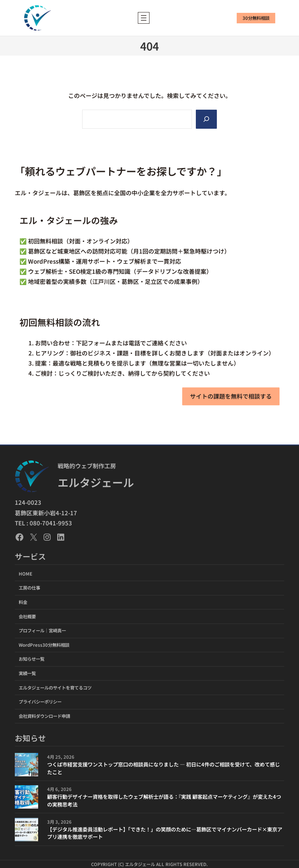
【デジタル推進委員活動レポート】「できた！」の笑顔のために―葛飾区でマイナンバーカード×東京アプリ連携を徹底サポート (165, 833)
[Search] (206, 119)
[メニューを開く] (144, 18)
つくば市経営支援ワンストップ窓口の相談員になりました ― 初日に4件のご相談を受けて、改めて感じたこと (164, 768)
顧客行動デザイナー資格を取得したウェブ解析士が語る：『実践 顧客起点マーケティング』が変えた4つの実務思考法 (164, 801)
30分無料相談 (256, 18)
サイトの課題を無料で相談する (231, 396)
